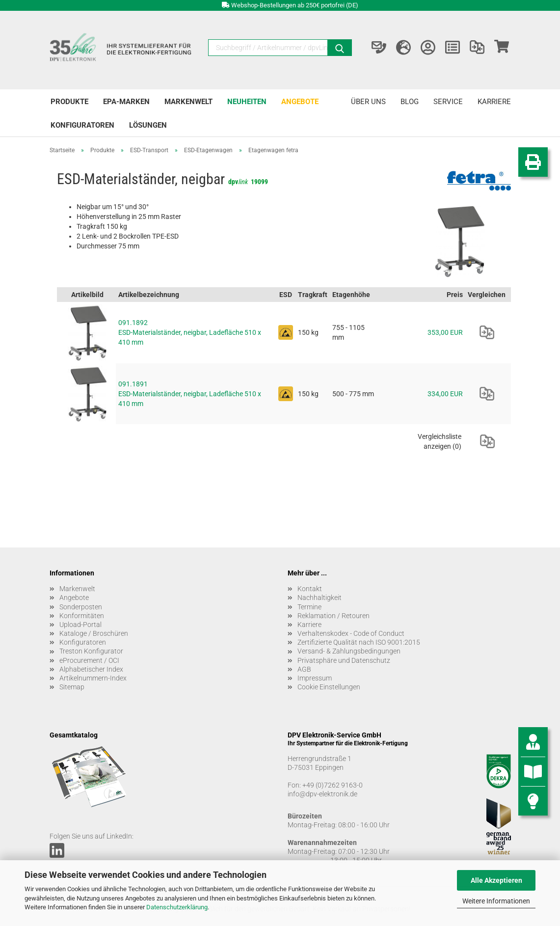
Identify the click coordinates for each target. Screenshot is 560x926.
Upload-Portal (80, 625)
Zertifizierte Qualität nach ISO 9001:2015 (359, 642)
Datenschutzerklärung (177, 907)
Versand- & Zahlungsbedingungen (349, 651)
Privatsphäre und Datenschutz (344, 660)
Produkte (69, 102)
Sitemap (72, 687)
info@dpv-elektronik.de (322, 794)
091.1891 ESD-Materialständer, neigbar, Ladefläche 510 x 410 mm (190, 394)
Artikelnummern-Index (93, 678)
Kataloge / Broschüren (94, 633)
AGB (304, 669)
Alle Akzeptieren (496, 880)
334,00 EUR (445, 394)
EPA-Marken (126, 102)
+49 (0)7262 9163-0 (333, 785)
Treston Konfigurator (91, 651)
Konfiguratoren (82, 125)
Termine (309, 607)
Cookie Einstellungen (329, 687)
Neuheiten (247, 102)
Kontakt (310, 589)
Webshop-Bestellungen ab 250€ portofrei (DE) (295, 5)
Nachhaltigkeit (320, 598)
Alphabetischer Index (91, 669)
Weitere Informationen (496, 901)
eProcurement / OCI (89, 660)
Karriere (494, 102)
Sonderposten (81, 607)
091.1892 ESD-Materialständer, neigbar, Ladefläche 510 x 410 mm (190, 332)
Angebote (300, 102)
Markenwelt (188, 102)
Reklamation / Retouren (333, 616)
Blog (410, 102)
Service (448, 102)
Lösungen (148, 125)
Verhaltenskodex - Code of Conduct (351, 633)
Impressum (315, 678)
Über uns (368, 102)
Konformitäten (82, 616)
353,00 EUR (445, 332)
